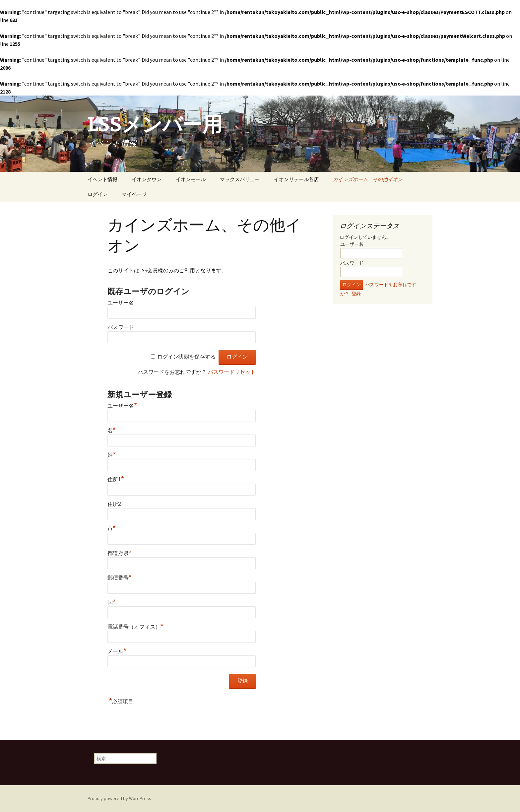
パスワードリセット (232, 372)
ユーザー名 (121, 303)
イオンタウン (147, 179)
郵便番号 (120, 578)
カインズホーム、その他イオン (368, 179)
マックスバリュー (240, 179)
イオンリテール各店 (296, 179)
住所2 (114, 504)
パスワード (121, 327)
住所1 (116, 479)
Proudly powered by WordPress (119, 798)
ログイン (97, 194)
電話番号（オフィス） (135, 627)
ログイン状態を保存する (186, 357)
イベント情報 (102, 179)
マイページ (134, 194)
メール (117, 651)
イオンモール (191, 179)
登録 (356, 294)
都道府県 (120, 553)
